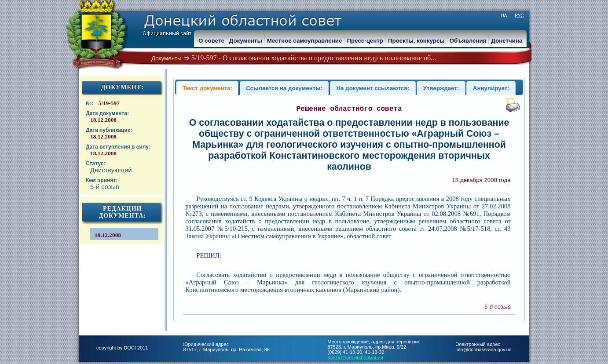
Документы (167, 58)
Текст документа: (207, 88)
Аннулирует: (491, 88)
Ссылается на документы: (284, 88)
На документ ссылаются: (373, 88)
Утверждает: (441, 88)
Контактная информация (355, 357)
